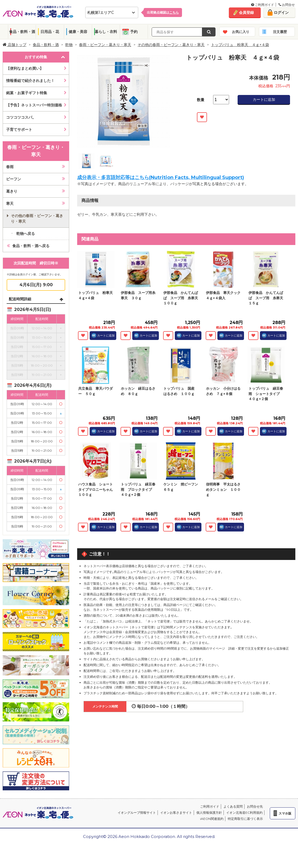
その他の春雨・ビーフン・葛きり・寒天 (171, 45)
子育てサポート (19, 130)
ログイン (281, 13)
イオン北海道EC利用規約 (244, 813)
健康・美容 (78, 32)
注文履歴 (280, 32)
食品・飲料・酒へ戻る (31, 246)
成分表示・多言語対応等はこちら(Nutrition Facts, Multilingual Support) (161, 177)
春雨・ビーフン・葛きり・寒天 (105, 45)
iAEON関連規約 (212, 819)
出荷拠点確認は (163, 12)
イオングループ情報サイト (137, 813)
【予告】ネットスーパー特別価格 (34, 105)
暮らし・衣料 (106, 32)
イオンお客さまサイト (176, 813)
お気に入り (241, 32)
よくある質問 (233, 806)
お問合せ (287, 5)
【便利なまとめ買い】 (25, 68)
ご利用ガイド (263, 5)
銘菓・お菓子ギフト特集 (27, 93)
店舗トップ (15, 45)
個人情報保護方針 (209, 813)
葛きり (12, 191)
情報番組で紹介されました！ (30, 81)
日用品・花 (50, 32)
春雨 (10, 167)
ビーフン (14, 179)
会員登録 (246, 13)
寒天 (10, 203)
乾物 (69, 45)
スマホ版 (285, 813)
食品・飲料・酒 (22, 32)
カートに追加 (264, 99)
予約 (134, 32)
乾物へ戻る (26, 234)
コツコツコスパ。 (21, 117)
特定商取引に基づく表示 (245, 819)
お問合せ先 (255, 806)
